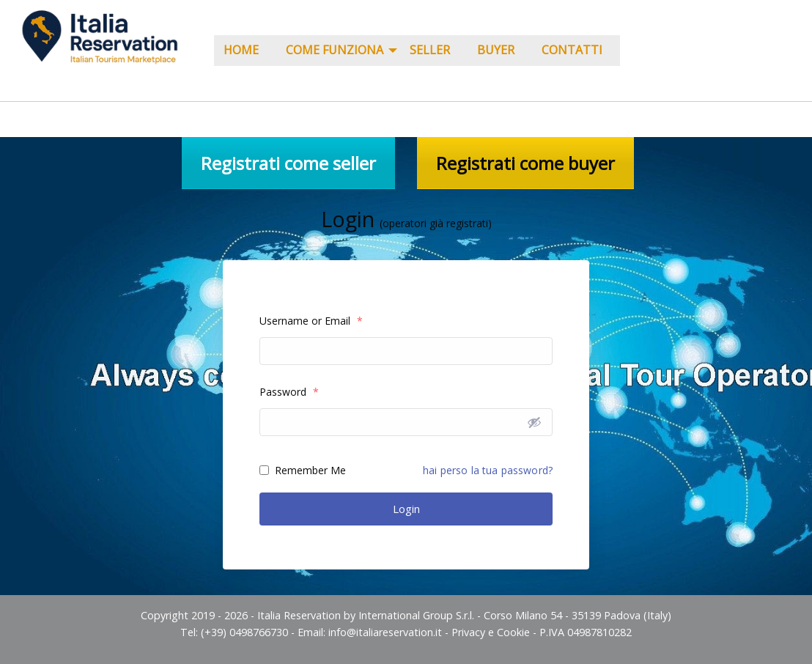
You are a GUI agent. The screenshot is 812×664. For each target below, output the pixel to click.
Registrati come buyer (525, 163)
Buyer (496, 50)
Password (289, 392)
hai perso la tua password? (488, 470)
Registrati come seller (288, 163)
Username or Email (311, 321)
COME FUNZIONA (335, 50)
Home (241, 50)
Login (406, 509)
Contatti (572, 50)
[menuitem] (245, 51)
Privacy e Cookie (491, 632)
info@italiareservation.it (385, 632)
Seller (430, 50)
